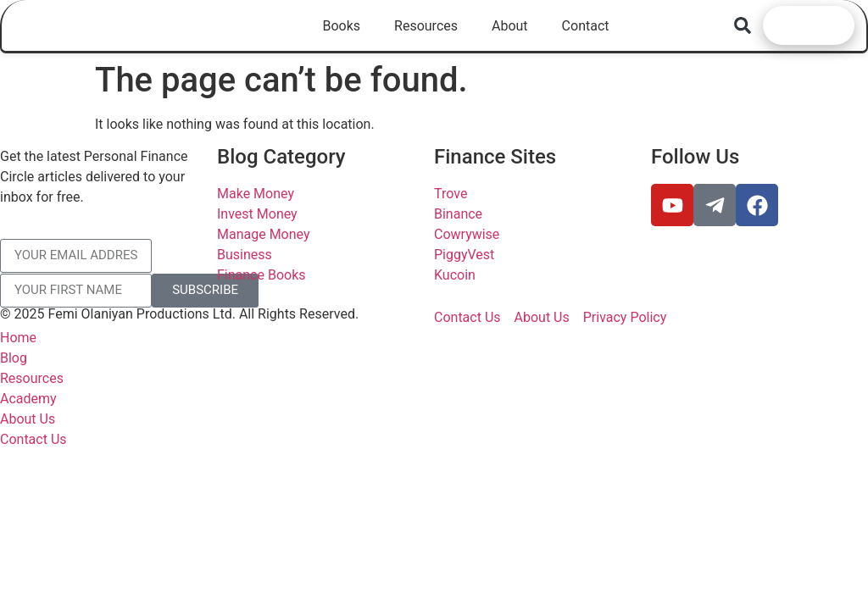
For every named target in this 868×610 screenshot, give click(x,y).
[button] (743, 25)
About (510, 26)
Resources (426, 26)
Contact (586, 26)
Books (341, 26)
